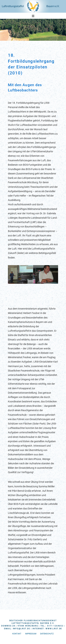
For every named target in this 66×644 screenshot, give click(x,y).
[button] (33, 16)
